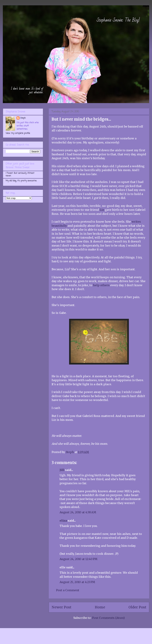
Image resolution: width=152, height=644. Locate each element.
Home (100, 607)
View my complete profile (18, 133)
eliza (63, 521)
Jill (62, 470)
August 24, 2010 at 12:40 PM (78, 559)
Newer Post (62, 607)
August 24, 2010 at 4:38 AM (78, 512)
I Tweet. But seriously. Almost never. (20, 174)
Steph (23, 118)
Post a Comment (68, 590)
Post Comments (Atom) (108, 618)
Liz (102, 210)
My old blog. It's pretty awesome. (21, 181)
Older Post (137, 607)
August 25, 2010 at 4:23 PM (77, 582)
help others (101, 285)
